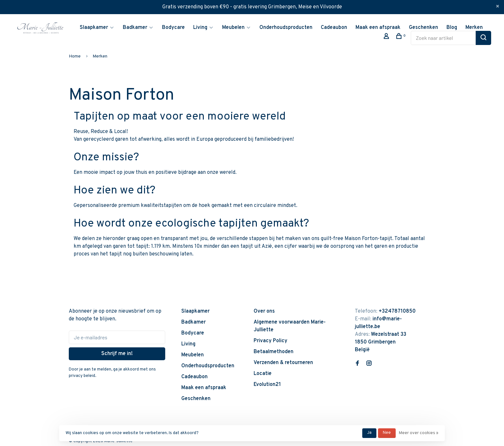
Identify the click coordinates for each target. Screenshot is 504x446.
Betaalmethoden (274, 352)
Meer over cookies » (419, 433)
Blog (452, 28)
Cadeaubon (334, 28)
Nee (387, 433)
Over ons (264, 311)
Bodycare (173, 28)
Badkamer (135, 28)
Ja (369, 433)
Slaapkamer (94, 28)
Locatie (263, 374)
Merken (474, 28)
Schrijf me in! (117, 354)
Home (75, 56)
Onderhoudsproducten (286, 28)
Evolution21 (267, 385)
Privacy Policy (270, 341)
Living (200, 28)
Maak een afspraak (378, 28)
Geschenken (423, 28)
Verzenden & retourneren (283, 363)
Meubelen (233, 28)
